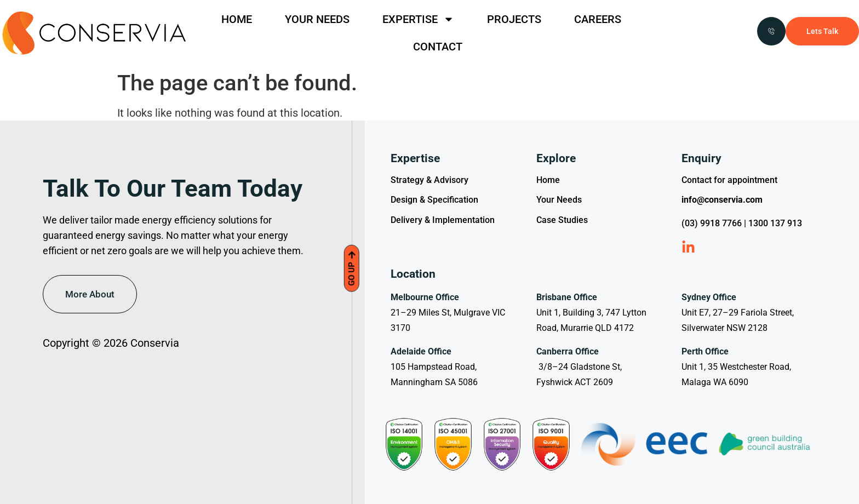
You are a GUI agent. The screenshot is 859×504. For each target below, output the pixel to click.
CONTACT (438, 47)
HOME (237, 19)
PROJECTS (514, 19)
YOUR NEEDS (317, 19)
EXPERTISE (418, 19)
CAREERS (598, 19)
